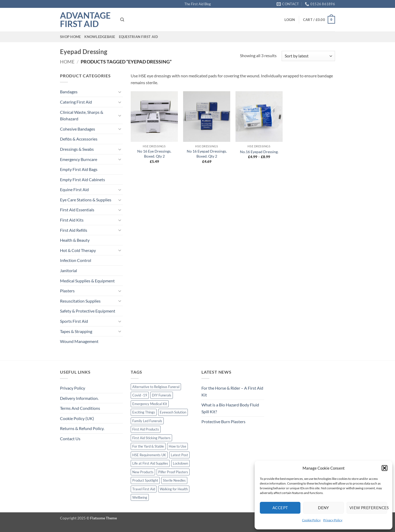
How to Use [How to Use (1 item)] (177, 446)
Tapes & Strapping (76, 331)
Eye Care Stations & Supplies (86, 200)
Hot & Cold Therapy (78, 250)
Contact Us (70, 439)
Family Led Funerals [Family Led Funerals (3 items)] (147, 421)
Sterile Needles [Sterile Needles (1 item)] (174, 480)
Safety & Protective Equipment (88, 311)
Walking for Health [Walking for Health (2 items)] (174, 489)
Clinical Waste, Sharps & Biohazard (82, 115)
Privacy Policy (333, 520)
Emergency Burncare (79, 159)
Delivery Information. (79, 398)
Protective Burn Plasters (223, 421)
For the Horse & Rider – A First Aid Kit (232, 391)
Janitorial (68, 270)
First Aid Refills (74, 230)
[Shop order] (308, 56)
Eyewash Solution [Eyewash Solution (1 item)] (173, 412)
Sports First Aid (74, 321)
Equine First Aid (74, 189)
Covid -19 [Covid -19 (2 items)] (140, 395)
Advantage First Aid (85, 20)
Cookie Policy (311, 520)
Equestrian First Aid (138, 37)
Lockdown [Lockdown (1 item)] (180, 463)
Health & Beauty (75, 240)
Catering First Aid (76, 102)
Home (67, 62)
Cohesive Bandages (78, 129)
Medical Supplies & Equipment (87, 281)
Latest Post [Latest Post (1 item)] (179, 455)
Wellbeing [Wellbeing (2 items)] (140, 497)
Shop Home (70, 37)
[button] (385, 468)
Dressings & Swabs (77, 149)
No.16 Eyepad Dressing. (259, 152)
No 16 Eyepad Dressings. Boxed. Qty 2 (207, 154)
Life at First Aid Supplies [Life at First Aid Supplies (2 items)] (150, 463)
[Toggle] (120, 92)
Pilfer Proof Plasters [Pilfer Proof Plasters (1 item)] (173, 472)
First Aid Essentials (77, 210)
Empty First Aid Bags (79, 169)
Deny (323, 508)
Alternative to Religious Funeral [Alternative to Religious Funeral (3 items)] (156, 387)
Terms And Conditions (80, 408)
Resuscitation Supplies (80, 301)
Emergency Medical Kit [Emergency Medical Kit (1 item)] (150, 404)
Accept (280, 508)
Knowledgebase (100, 37)
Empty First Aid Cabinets (83, 179)
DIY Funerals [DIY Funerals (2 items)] (162, 395)
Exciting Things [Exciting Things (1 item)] (144, 412)
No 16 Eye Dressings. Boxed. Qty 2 (154, 154)
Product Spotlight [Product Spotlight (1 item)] (145, 480)
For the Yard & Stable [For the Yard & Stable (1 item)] (148, 446)
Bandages (69, 92)
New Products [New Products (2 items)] (143, 472)
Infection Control (76, 260)
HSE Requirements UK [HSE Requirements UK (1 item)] (149, 455)
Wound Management (79, 341)
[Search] (122, 20)
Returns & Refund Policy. (82, 428)
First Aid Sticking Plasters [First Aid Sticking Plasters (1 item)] (151, 438)
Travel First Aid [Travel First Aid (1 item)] (144, 489)
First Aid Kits (72, 220)
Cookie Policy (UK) (77, 418)
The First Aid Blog (198, 4)
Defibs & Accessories (79, 139)
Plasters (67, 291)
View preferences (368, 508)
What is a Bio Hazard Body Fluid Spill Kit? (230, 408)
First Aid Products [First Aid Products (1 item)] (146, 429)
